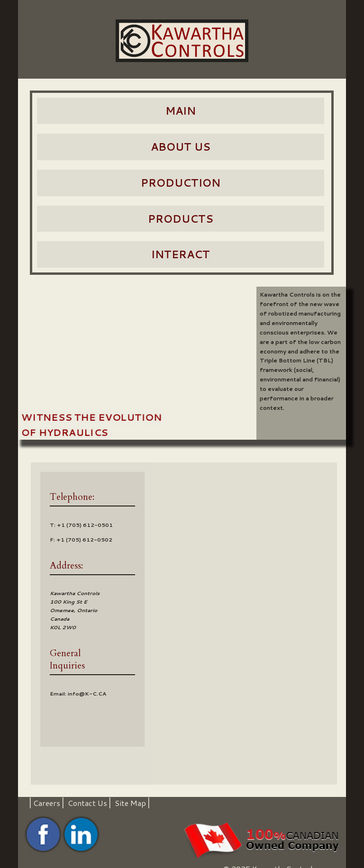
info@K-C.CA (87, 694)
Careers (47, 803)
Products (181, 219)
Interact (181, 254)
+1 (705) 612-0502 (84, 540)
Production (181, 183)
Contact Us (87, 803)
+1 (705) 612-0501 (85, 525)
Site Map (130, 803)
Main (181, 111)
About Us (181, 147)
